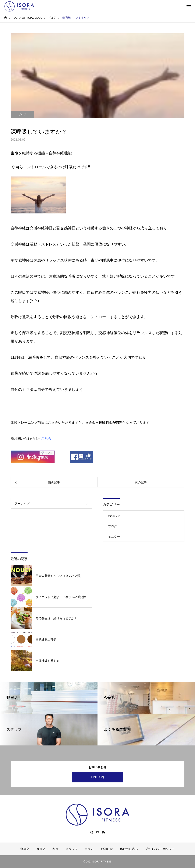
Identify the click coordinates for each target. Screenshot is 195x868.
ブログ (22, 114)
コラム (89, 849)
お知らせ (114, 516)
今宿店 (41, 849)
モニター (114, 537)
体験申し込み (129, 849)
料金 (56, 849)
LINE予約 (97, 777)
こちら (46, 438)
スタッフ (72, 849)
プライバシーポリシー (160, 849)
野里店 (25, 849)
